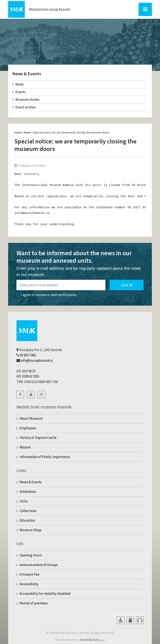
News (18, 84)
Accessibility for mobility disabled (45, 594)
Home (18, 132)
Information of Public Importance (45, 457)
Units (24, 501)
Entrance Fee (29, 574)
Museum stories (26, 99)
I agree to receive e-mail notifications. (47, 295)
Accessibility (29, 584)
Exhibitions (28, 492)
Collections (28, 511)
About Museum (31, 418)
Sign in (127, 285)
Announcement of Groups (39, 565)
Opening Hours (31, 555)
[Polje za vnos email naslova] (61, 285)
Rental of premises (34, 603)
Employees (28, 428)
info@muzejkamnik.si (37, 360)
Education (27, 520)
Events (19, 92)
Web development (67, 640)
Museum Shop (30, 530)
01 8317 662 (28, 355)
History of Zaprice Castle (38, 438)
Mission (25, 447)
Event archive (24, 107)
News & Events (31, 482)
